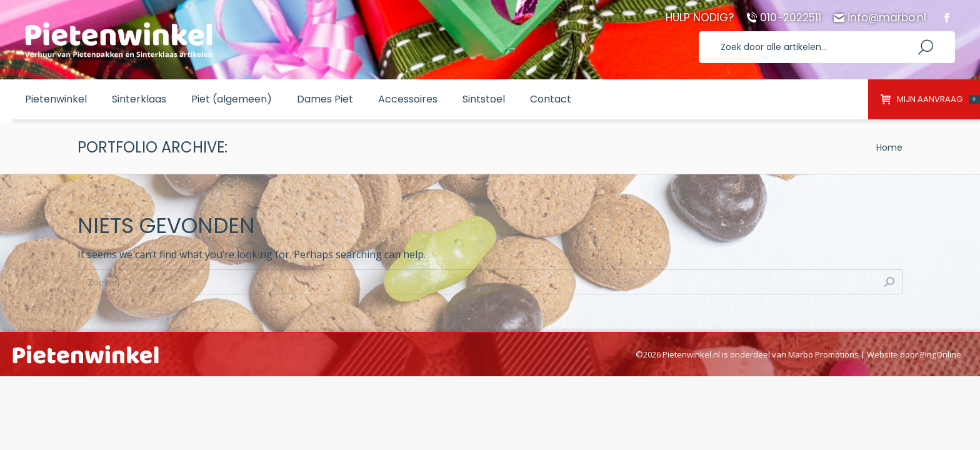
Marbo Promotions (823, 354)
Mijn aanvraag (930, 99)
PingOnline (941, 354)
